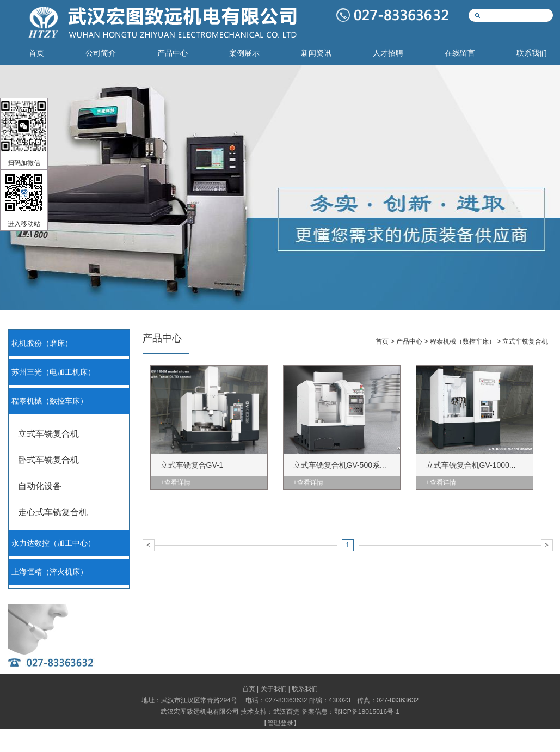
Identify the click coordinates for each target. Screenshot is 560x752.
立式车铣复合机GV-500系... (340, 465)
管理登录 (280, 723)
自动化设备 (40, 486)
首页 (36, 53)
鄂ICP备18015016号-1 (367, 712)
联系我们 (532, 53)
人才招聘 (388, 53)
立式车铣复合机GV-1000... (471, 465)
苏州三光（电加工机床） (53, 372)
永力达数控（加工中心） (53, 543)
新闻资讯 (316, 53)
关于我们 (274, 689)
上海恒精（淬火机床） (50, 572)
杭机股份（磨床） (42, 343)
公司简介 (101, 53)
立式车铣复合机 (48, 434)
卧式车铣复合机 (48, 460)
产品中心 (173, 53)
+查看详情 (176, 482)
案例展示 (244, 53)
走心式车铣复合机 (53, 512)
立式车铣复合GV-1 (192, 465)
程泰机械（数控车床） (50, 401)
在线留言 (460, 53)
